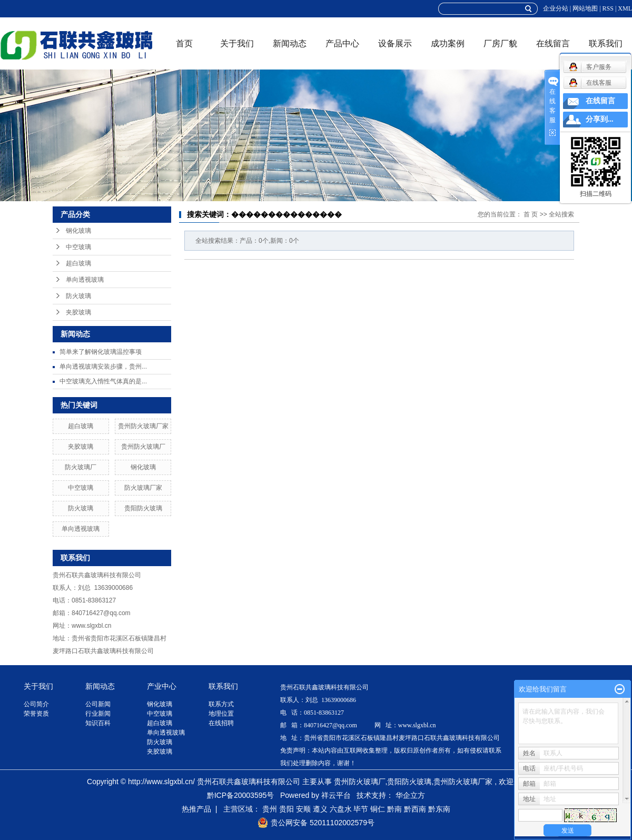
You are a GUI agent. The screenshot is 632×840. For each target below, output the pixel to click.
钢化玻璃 (78, 231)
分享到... (600, 119)
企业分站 (556, 8)
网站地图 (585, 8)
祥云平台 (336, 795)
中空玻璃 (78, 247)
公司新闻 (98, 704)
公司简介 (36, 704)
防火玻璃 (78, 296)
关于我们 (237, 43)
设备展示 (395, 43)
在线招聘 (221, 723)
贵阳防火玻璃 (143, 508)
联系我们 (606, 43)
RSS (608, 8)
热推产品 (196, 809)
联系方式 (221, 704)
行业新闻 (98, 714)
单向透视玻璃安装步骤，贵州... (103, 367)
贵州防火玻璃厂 (143, 447)
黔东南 (439, 809)
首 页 (531, 214)
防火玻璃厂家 (143, 488)
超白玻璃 (78, 263)
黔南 (394, 809)
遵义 (320, 809)
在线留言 (553, 43)
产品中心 (342, 43)
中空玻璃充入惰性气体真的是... (103, 381)
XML (625, 8)
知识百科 (98, 723)
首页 (184, 43)
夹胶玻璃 (78, 312)
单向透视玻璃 (85, 280)
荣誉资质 (36, 714)
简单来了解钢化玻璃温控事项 (101, 352)
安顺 (303, 809)
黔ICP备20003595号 (241, 795)
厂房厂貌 (500, 43)
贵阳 (287, 809)
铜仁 (378, 809)
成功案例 (448, 43)
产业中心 (162, 686)
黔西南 (415, 809)
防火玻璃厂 (81, 467)
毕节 (361, 809)
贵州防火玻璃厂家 (143, 426)
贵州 (270, 809)
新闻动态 (290, 43)
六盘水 (341, 809)
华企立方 (410, 795)
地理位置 (221, 714)
